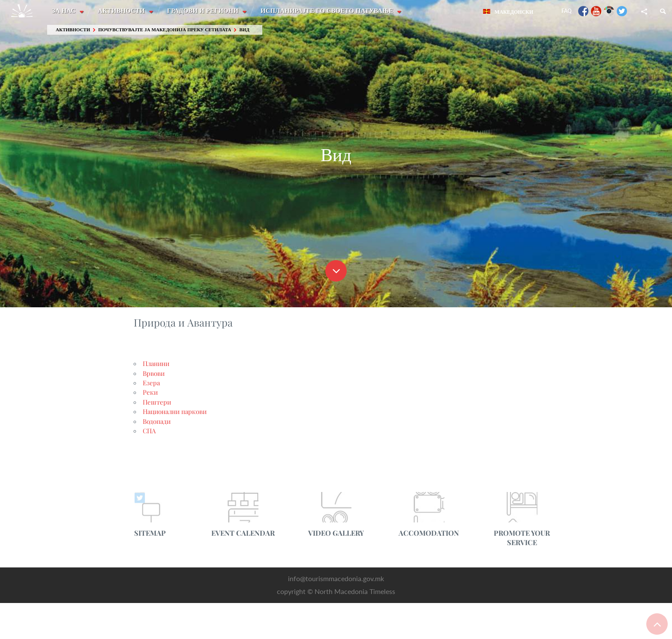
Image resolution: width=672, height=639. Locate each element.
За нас (64, 11)
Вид (244, 30)
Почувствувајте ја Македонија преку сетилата (165, 30)
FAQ (567, 11)
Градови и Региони (204, 11)
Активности (122, 11)
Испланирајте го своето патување (329, 11)
